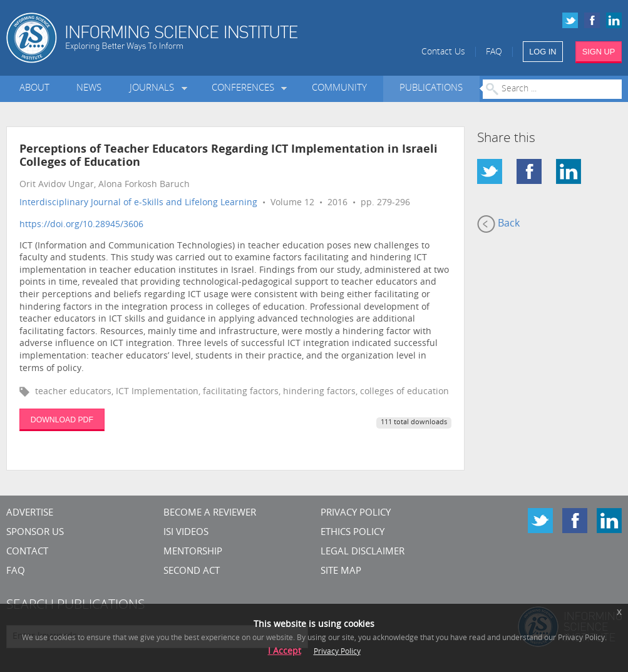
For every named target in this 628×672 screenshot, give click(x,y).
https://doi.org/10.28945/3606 (81, 225)
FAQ (494, 52)
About (34, 89)
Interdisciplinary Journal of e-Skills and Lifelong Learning (138, 203)
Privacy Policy (356, 513)
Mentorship (193, 552)
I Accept (285, 652)
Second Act (192, 572)
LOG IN (543, 52)
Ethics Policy (353, 533)
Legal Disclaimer (363, 552)
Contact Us (443, 52)
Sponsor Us (35, 533)
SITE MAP (341, 572)
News (89, 89)
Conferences (245, 89)
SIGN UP (599, 52)
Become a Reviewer (210, 513)
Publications (431, 89)
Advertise (30, 513)
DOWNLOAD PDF (62, 420)
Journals (154, 89)
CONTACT (27, 552)
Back (498, 224)
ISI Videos (186, 533)
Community (339, 89)
